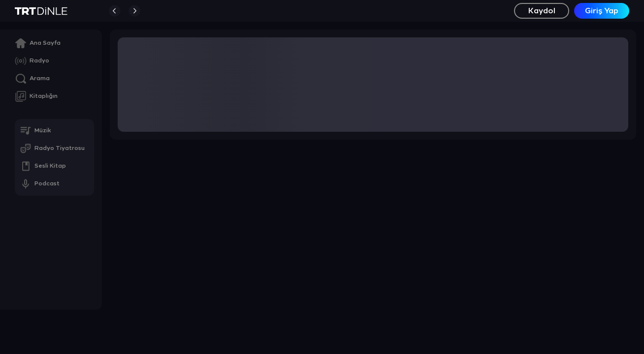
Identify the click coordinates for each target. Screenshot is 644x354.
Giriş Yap (602, 11)
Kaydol (542, 11)
